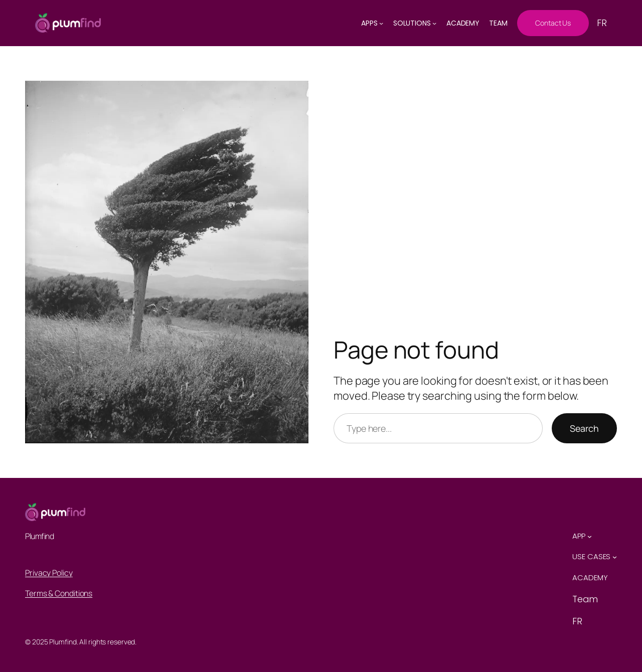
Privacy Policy (49, 573)
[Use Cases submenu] (615, 557)
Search (584, 428)
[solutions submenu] (434, 23)
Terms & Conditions (59, 593)
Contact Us (553, 23)
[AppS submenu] (381, 23)
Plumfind (39, 536)
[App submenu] (590, 536)
